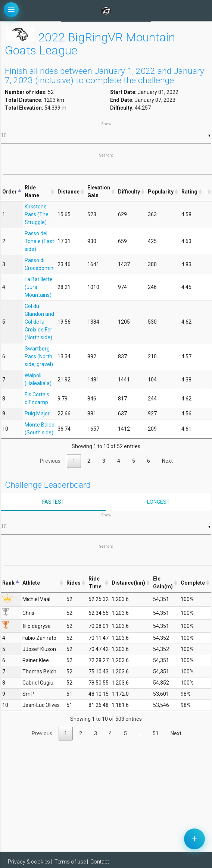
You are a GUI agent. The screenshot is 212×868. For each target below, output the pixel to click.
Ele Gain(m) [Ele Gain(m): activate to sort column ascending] (163, 583)
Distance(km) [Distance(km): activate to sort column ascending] (128, 583)
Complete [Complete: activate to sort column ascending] (193, 583)
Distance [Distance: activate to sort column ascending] (68, 192)
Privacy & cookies (29, 862)
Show (106, 133)
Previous (50, 461)
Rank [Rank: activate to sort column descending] (8, 583)
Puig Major (37, 413)
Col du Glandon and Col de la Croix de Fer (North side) (39, 322)
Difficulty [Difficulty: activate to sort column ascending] (129, 192)
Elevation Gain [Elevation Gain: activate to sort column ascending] (99, 191)
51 (156, 733)
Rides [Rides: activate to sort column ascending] (74, 583)
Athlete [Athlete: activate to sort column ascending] (31, 583)
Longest (158, 502)
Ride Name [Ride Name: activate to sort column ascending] (32, 191)
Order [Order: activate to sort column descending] (10, 192)
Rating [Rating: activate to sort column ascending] (189, 192)
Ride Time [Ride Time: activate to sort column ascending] (95, 583)
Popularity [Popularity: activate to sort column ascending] (161, 192)
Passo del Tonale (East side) (39, 241)
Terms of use (70, 862)
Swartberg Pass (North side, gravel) (39, 356)
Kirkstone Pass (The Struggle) (37, 214)
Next (167, 461)
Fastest (53, 502)
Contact (100, 862)
